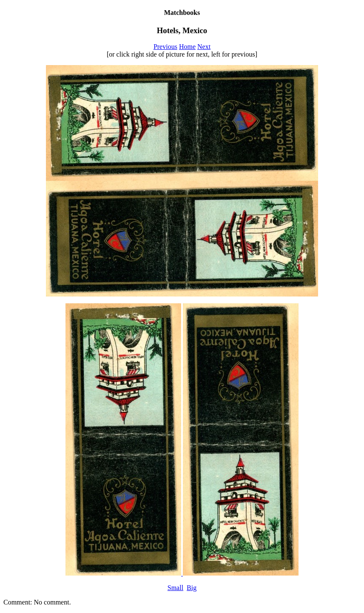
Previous (165, 47)
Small (175, 588)
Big (192, 588)
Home (187, 47)
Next (204, 47)
